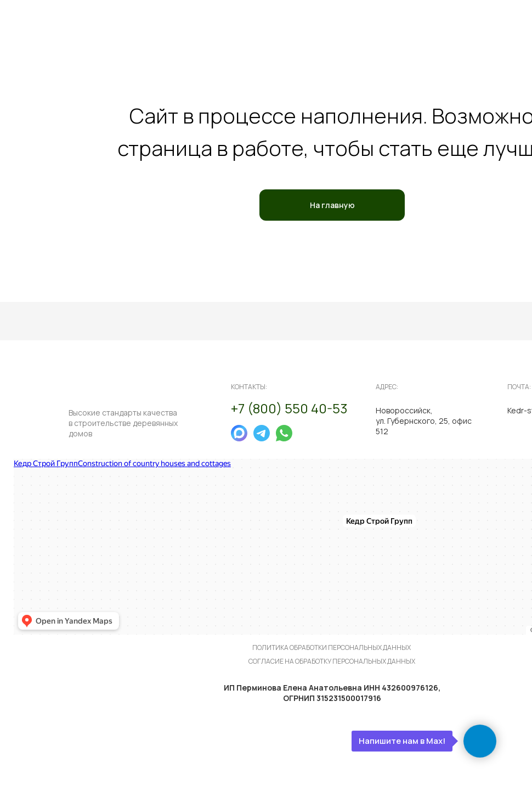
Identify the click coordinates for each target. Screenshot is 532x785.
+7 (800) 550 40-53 (289, 408)
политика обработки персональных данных (332, 647)
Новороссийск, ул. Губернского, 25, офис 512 (424, 421)
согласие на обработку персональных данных (332, 661)
